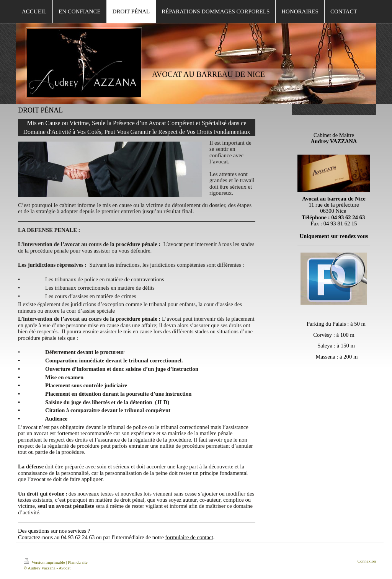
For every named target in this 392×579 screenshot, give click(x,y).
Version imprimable (45, 562)
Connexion (367, 561)
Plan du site (78, 562)
